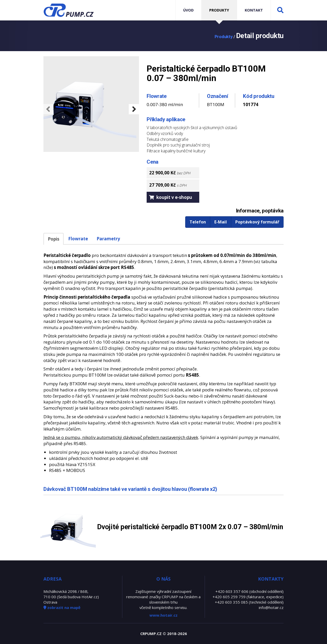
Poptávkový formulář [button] (257, 222)
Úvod (188, 10)
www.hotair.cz (163, 615)
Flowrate (78, 239)
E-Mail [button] (221, 222)
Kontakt (254, 10)
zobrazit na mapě (62, 607)
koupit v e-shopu (171, 197)
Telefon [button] (198, 222)
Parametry (108, 239)
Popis (54, 239)
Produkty (219, 10)
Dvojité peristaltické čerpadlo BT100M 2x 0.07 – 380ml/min (190, 527)
